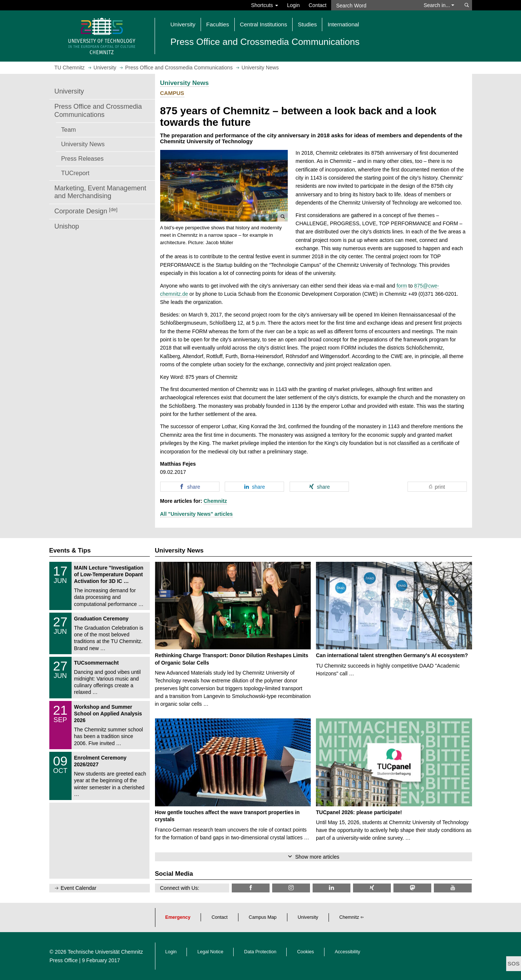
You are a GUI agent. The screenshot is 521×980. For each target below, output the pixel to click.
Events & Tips (70, 550)
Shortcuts (265, 5)
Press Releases (83, 158)
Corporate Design (86, 211)
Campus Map (263, 917)
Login (293, 5)
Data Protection (260, 952)
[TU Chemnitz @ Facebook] (251, 888)
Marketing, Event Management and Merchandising (100, 192)
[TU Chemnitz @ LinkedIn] (332, 888)
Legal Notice (210, 952)
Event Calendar (79, 888)
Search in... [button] (439, 5)
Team (69, 130)
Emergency (178, 917)
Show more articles (317, 857)
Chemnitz (215, 501)
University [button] (183, 24)
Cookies (306, 952)
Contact (317, 5)
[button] (224, 186)
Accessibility (348, 952)
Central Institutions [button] (263, 24)
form (402, 286)
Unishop (67, 226)
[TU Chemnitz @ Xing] (372, 888)
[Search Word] (374, 5)
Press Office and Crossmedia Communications (98, 111)
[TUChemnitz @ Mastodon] (412, 888)
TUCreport (75, 173)
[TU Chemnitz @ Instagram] (291, 888)
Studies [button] (307, 24)
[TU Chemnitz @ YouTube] (453, 888)
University (69, 91)
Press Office (64, 960)
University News (83, 144)
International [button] (343, 24)
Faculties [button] (218, 24)
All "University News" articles (197, 514)
